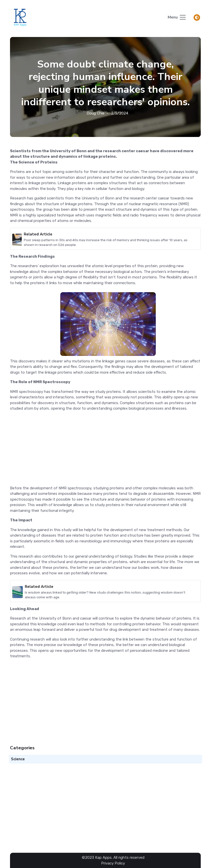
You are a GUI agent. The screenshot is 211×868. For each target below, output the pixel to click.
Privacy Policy (113, 863)
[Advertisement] (106, 450)
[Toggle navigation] (177, 18)
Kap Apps (103, 858)
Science (18, 759)
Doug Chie (95, 113)
